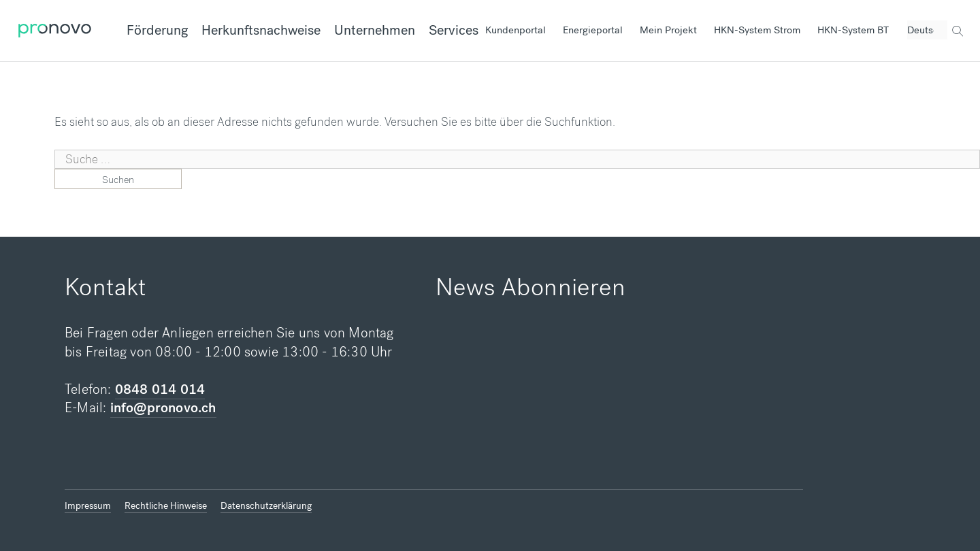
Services (454, 30)
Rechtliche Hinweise (166, 506)
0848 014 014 (160, 389)
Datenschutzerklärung (266, 506)
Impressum (88, 506)
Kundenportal (516, 30)
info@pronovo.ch (163, 408)
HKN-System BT (853, 30)
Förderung (157, 30)
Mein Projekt (668, 30)
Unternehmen (375, 30)
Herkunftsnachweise (261, 30)
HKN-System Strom (757, 30)
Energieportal (593, 30)
